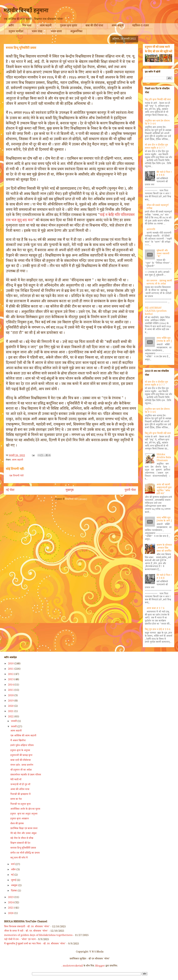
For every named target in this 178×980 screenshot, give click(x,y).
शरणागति (151, 230)
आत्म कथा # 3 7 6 (155, 609)
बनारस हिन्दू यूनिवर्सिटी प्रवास (23, 848)
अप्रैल (14, 870)
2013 (11, 680)
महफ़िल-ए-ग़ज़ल (141, 26)
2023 (11, 898)
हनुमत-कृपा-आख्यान (20, 819)
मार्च (13, 865)
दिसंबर (14, 891)
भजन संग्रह (37, 32)
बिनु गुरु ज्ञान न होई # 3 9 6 (158, 630)
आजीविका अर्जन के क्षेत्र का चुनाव (25, 809)
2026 (11, 914)
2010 (11, 664)
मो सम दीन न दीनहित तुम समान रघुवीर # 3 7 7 (156, 147)
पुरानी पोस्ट (130, 490)
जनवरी (14, 721)
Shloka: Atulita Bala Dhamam (164, 458)
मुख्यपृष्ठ (70, 490)
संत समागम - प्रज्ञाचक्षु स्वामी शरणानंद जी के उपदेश (159, 283)
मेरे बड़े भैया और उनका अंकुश (24, 834)
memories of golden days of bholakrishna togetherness (38, 935)
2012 (11, 674)
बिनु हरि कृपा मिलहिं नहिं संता (158, 100)
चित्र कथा (27, 26)
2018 (11, 696)
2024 (11, 903)
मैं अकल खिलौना (18, 741)
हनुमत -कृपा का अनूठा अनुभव (24, 814)
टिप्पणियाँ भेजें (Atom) (76, 500)
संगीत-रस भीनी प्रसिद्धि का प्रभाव (25, 853)
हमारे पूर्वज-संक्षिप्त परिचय (22, 746)
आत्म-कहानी (17, 460)
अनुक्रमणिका (76, 32)
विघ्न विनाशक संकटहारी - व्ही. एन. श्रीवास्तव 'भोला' (27, 927)
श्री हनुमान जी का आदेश (21, 770)
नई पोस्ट (10, 490)
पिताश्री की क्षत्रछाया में (21, 794)
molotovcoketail (73, 966)
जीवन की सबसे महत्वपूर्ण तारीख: (158, 207)
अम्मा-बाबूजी (118, 26)
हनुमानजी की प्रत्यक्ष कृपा (21, 756)
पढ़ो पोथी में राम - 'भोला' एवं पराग (20, 940)
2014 (11, 685)
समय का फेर (16, 799)
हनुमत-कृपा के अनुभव (20, 751)
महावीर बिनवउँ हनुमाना (26, 12)
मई (13, 875)
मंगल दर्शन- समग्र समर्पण (22, 765)
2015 (11, 690)
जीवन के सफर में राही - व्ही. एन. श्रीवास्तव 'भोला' (26, 931)
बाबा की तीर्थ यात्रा (94, 26)
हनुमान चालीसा (16, 32)
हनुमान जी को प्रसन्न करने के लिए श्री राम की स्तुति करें (159, 50)
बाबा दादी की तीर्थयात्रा (21, 760)
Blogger (100, 966)
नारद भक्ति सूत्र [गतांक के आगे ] (164, 340)
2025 (11, 908)
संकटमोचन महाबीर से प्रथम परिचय (26, 775)
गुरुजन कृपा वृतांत (68, 26)
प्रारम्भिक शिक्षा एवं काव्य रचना (24, 829)
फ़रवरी (14, 727)
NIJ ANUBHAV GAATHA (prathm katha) (156, 311)
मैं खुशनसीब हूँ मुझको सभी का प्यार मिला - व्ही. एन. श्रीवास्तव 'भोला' (35, 944)
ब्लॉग (11, 26)
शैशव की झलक (17, 824)
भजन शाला (56, 32)
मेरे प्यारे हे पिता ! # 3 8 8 (164, 174)
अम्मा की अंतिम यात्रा (20, 790)
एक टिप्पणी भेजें (16, 476)
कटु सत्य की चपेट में (19, 858)
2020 (11, 706)
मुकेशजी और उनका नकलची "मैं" (163, 254)
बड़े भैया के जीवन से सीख (22, 838)
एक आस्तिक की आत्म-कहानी (23, 736)
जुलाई (14, 880)
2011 (11, 669)
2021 (11, 712)
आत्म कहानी (46, 26)
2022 (11, 717)
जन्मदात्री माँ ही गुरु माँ (20, 785)
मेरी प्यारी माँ (16, 780)
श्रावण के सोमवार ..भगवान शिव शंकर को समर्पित (164, 548)
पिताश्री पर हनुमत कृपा (21, 804)
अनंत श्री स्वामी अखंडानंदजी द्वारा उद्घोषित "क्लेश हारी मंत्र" (164, 489)
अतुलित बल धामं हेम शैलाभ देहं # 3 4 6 (157, 123)
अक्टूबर (15, 886)
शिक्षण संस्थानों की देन (20, 843)
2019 (11, 701)
